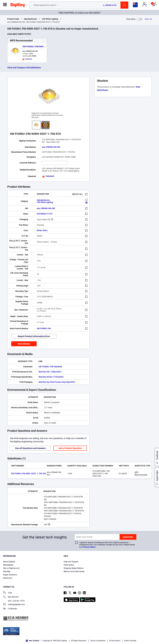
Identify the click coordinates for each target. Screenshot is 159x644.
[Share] (148, 19)
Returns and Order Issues (74, 571)
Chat (8, 593)
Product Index (13, 19)
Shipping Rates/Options (74, 568)
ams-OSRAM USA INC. (51, 147)
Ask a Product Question (70, 448)
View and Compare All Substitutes (24, 68)
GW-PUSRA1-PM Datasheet (50, 367)
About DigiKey (9, 562)
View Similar (24, 344)
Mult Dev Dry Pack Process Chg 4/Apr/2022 (57, 382)
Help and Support (71, 562)
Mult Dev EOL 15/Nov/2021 (50, 372)
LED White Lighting (50, 19)
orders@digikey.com (14, 605)
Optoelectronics (30, 19)
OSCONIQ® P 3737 (45, 214)
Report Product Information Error (34, 336)
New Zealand (32, 641)
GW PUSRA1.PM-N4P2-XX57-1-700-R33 (42, 47)
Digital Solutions (10, 575)
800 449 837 (11, 597)
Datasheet (48, 176)
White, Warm (42, 230)
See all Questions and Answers (30, 448)
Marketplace (8, 565)
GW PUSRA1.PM (44, 329)
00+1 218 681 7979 (14, 601)
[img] (18, 6)
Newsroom (8, 578)
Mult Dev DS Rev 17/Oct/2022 (51, 377)
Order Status (69, 565)
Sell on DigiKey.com (11, 568)
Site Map (7, 571)
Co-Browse (10, 609)
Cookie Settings (130, 641)
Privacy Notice (89, 547)
